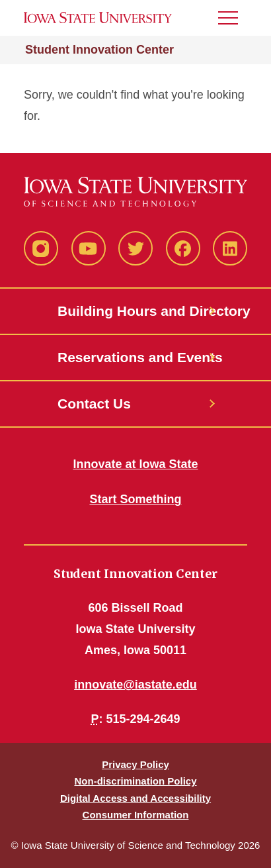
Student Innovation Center (99, 50)
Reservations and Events (135, 357)
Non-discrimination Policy (135, 781)
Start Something (135, 499)
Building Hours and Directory (135, 311)
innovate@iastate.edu (135, 685)
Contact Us (94, 404)
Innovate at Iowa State (135, 464)
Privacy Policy (135, 764)
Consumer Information (136, 815)
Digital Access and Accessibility (135, 798)
